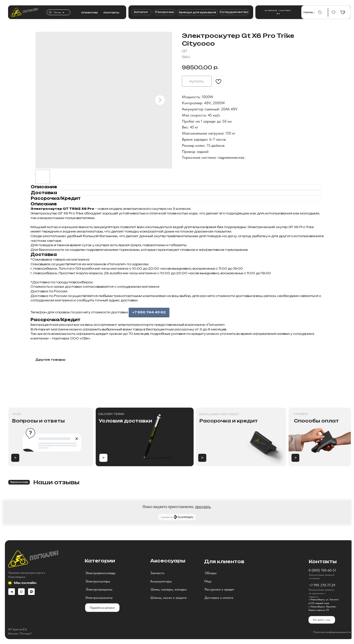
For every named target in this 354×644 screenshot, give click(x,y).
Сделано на (177, 517)
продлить (203, 506)
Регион (57, 12)
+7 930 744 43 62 (149, 312)
